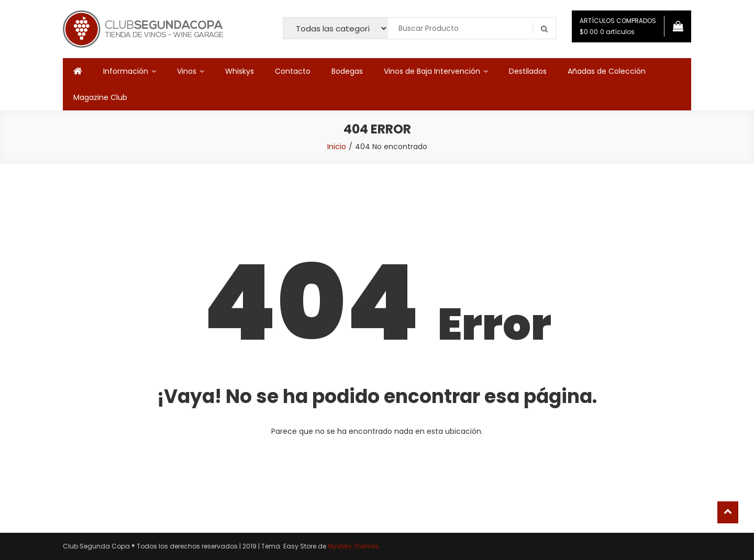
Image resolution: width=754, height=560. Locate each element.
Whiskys (240, 71)
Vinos (187, 71)
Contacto (293, 71)
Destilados (528, 71)
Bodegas (347, 71)
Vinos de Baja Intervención (432, 71)
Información (126, 71)
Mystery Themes (353, 546)
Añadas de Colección (607, 71)
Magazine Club (100, 97)
